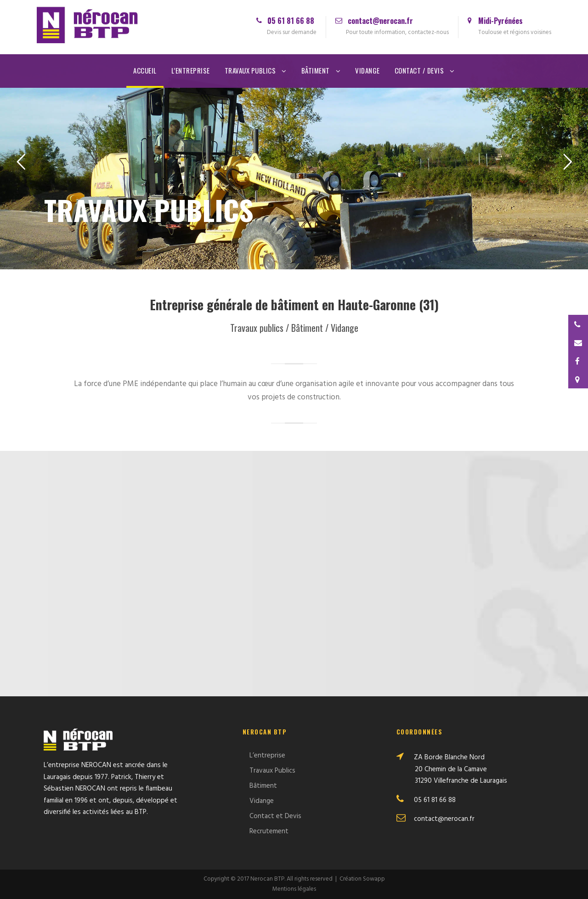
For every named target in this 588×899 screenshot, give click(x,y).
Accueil (145, 70)
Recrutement (269, 831)
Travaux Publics (250, 70)
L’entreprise (191, 70)
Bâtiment (316, 70)
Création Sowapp (362, 879)
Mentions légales (294, 889)
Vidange (367, 70)
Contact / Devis (419, 70)
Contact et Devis (275, 816)
